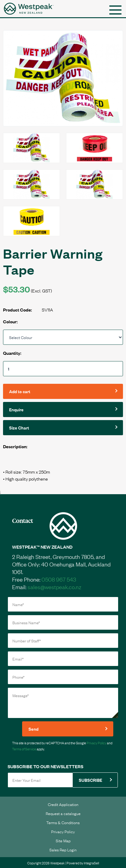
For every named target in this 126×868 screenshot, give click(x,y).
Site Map (63, 840)
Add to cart (20, 391)
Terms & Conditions (63, 822)
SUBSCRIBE (90, 780)
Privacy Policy (96, 743)
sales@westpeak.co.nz (54, 587)
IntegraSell (91, 863)
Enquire (16, 409)
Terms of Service (24, 749)
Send (33, 729)
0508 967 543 (59, 579)
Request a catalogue (63, 813)
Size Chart (19, 427)
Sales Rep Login (63, 850)
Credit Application (63, 804)
